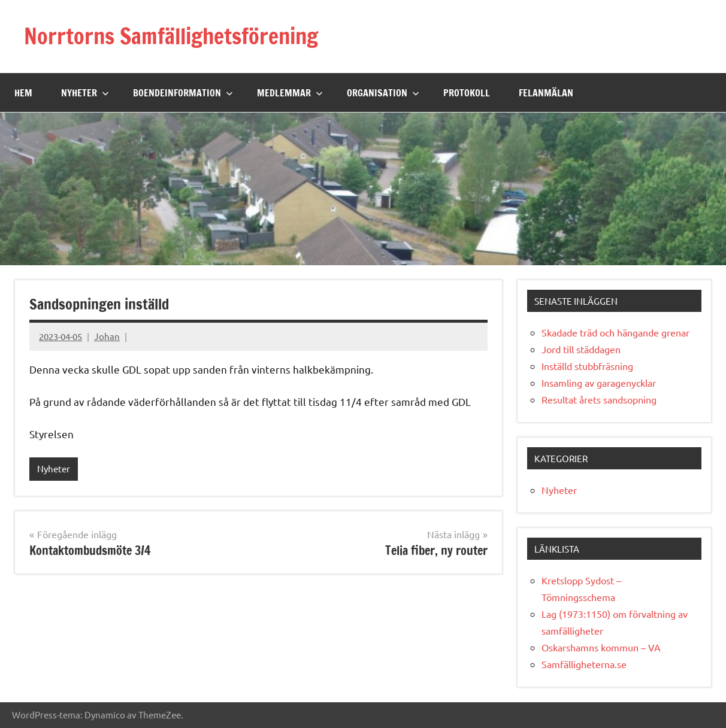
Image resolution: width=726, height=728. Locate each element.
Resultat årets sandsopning (599, 399)
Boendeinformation (183, 93)
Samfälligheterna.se (584, 664)
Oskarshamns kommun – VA (601, 647)
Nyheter (85, 93)
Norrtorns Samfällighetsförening (171, 36)
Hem (23, 93)
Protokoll (467, 93)
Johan (107, 336)
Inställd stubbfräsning (587, 366)
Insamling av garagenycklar (599, 383)
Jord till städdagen (581, 349)
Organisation (383, 93)
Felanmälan (546, 93)
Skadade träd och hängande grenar (615, 332)
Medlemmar (290, 93)
